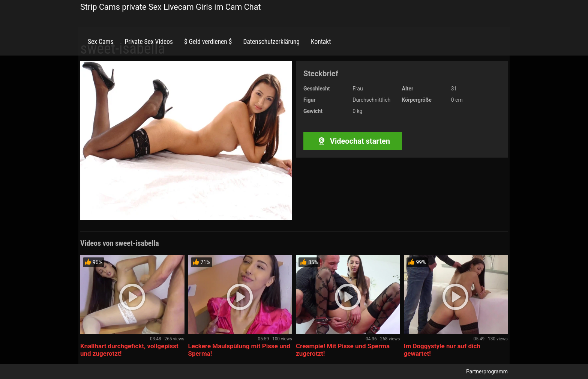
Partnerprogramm (487, 371)
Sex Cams (100, 42)
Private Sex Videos (149, 42)
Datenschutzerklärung (271, 42)
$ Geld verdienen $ (208, 42)
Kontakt (321, 42)
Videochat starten (353, 141)
